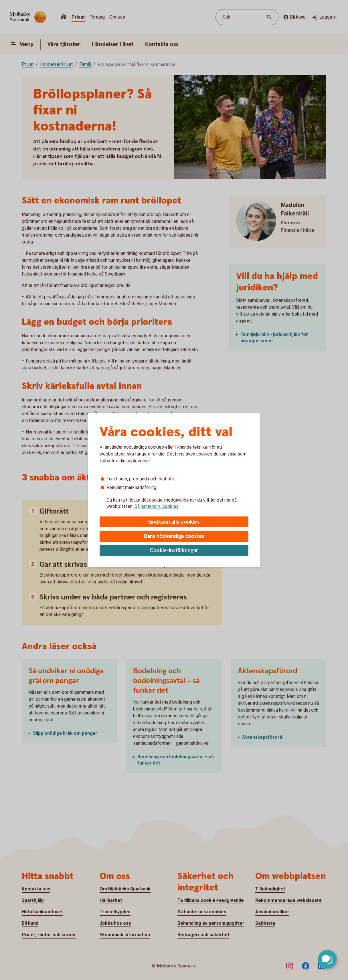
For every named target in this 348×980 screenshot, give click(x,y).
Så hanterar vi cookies (157, 506)
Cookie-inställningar (174, 551)
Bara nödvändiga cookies (174, 536)
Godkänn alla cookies (174, 522)
